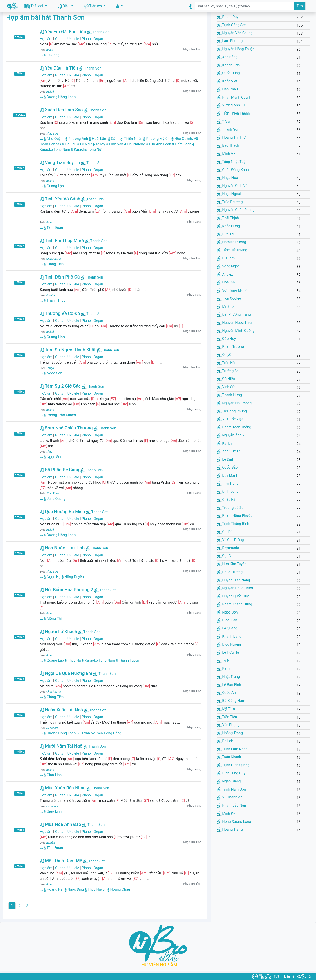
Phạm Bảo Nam (232, 805)
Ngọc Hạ (52, 577)
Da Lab (225, 741)
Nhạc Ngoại (229, 194)
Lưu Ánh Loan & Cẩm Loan (169, 144)
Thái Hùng (228, 483)
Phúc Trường (230, 572)
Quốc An (226, 693)
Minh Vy (226, 154)
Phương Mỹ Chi (157, 139)
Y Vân (224, 121)
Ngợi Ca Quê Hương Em (66, 673)
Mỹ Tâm (226, 709)
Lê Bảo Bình (229, 685)
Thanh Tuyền (128, 660)
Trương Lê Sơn (231, 508)
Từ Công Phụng (232, 411)
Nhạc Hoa (227, 178)
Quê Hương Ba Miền (62, 512)
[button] (119, 6)
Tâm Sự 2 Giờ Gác (60, 386)
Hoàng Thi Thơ (231, 137)
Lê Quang (227, 628)
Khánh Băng (229, 636)
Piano (86, 39)
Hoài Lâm (98, 139)
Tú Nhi (225, 660)
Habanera (52, 728)
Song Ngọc (228, 266)
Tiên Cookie (229, 298)
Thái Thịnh (228, 218)
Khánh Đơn (228, 65)
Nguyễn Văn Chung (235, 33)
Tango (50, 368)
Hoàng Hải (54, 889)
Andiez (225, 274)
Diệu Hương (229, 644)
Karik (224, 669)
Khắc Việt (227, 81)
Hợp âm (46, 39)
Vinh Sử (226, 387)
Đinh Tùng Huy (231, 773)
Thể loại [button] (34, 6)
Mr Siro (225, 307)
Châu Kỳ (226, 500)
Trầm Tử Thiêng (232, 250)
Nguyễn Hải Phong (234, 403)
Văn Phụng (228, 725)
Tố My (99, 144)
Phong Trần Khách (60, 415)
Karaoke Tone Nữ (86, 149)
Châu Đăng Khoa (233, 170)
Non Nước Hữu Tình (62, 548)
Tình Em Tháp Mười (62, 241)
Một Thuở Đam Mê (61, 861)
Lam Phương (230, 41)
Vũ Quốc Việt (230, 419)
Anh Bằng (227, 57)
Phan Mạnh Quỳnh (234, 97)
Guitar (60, 39)
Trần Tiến (227, 717)
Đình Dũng (228, 491)
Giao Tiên (227, 620)
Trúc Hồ (226, 363)
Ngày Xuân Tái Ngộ (61, 710)
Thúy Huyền (96, 889)
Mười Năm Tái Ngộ (61, 746)
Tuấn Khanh (229, 757)
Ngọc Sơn (53, 373)
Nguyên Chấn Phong (236, 210)
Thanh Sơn (101, 32)
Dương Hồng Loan (60, 97)
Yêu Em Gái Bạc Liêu (63, 32)
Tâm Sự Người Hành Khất (68, 350)
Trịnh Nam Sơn (231, 789)
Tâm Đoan (53, 228)
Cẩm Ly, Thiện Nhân (125, 139)
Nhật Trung (228, 677)
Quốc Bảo (227, 467)
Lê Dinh (225, 459)
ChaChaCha (53, 259)
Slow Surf (52, 134)
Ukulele (73, 39)
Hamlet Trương (231, 242)
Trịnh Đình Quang (233, 765)
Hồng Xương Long (234, 822)
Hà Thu (69, 144)
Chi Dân (226, 532)
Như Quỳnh (54, 139)
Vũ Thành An (230, 797)
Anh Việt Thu (230, 451)
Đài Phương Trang (234, 314)
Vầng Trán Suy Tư (60, 162)
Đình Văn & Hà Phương (126, 144)
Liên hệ (289, 976)
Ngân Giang (229, 781)
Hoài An (226, 282)
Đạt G (224, 556)
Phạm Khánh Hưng (235, 604)
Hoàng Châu (119, 889)
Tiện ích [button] (93, 6)
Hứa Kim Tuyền (232, 564)
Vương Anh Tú (231, 105)
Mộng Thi (53, 619)
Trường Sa (228, 371)
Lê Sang (52, 55)
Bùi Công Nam (231, 701)
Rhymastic (228, 548)
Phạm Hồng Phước (235, 516)
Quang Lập (54, 186)
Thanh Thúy (55, 300)
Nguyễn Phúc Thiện (235, 588)
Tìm (300, 6)
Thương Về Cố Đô (60, 313)
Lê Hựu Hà (228, 652)
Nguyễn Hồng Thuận (236, 49)
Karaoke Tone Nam (98, 660)
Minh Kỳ (226, 813)
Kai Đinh (226, 443)
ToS (276, 976)
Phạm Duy (228, 17)
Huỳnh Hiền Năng (233, 580)
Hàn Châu (227, 89)
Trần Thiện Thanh (233, 113)
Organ (98, 39)
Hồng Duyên (73, 577)
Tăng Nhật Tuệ (231, 162)
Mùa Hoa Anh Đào (60, 824)
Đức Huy (226, 339)
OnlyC (224, 355)
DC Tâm (226, 258)
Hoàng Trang (230, 829)
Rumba (50, 295)
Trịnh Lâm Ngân (232, 749)
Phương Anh (77, 139)
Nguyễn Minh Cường (236, 331)
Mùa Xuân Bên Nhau (63, 788)
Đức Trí (225, 234)
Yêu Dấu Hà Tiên (59, 68)
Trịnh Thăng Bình (233, 524)
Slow (49, 452)
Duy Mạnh (227, 475)
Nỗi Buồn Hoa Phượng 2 (67, 590)
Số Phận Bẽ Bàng (60, 470)
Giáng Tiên (54, 264)
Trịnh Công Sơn (232, 25)
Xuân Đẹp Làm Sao (61, 110)
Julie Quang (55, 499)
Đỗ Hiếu (226, 379)
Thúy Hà (73, 660)
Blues (50, 50)
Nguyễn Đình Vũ (232, 186)
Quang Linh (54, 337)
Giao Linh (53, 775)
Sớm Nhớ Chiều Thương (66, 428)
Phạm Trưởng (230, 347)
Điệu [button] (64, 6)
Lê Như (84, 144)
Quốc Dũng (228, 73)
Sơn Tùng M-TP (232, 290)
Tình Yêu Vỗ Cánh (60, 199)
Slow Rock (52, 493)
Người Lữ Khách (58, 632)
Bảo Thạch (228, 145)
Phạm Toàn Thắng (234, 427)
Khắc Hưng (228, 226)
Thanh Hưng (229, 395)
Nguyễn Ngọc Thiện (235, 323)
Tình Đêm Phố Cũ (60, 277)
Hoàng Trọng (230, 733)
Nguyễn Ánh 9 (231, 435)
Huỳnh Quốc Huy (233, 596)
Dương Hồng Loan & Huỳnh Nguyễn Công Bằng (83, 733)
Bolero (50, 181)
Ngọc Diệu (74, 889)
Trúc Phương (230, 202)
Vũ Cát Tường (230, 540)
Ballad (50, 92)
